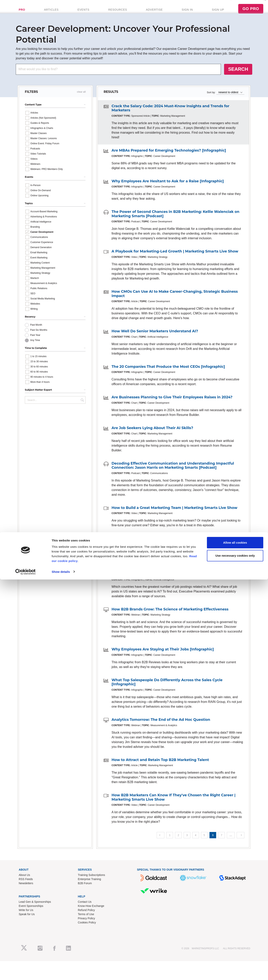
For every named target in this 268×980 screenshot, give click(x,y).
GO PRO (251, 14)
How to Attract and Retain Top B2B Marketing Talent (160, 770)
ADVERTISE (154, 15)
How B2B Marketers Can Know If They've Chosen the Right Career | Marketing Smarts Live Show (174, 808)
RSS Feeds (26, 889)
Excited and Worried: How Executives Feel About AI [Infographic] (172, 549)
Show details (61, 972)
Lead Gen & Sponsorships (35, 912)
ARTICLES (51, 15)
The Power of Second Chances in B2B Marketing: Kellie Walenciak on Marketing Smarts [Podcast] (175, 224)
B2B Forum (85, 893)
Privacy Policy (86, 929)
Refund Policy (86, 920)
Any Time (35, 350)
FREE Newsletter (212, 4)
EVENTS (83, 15)
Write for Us (26, 920)
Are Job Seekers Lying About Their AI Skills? (152, 438)
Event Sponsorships (31, 916)
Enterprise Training (89, 889)
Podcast (244, 4)
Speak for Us (27, 924)
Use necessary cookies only (235, 956)
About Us (24, 885)
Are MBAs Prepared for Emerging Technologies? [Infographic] (169, 161)
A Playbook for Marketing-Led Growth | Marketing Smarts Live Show (175, 262)
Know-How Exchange (91, 916)
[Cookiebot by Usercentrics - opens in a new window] (26, 972)
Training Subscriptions (91, 885)
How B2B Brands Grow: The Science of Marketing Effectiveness (170, 619)
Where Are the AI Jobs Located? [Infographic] (154, 584)
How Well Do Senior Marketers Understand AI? (155, 341)
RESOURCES (118, 15)
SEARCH (238, 79)
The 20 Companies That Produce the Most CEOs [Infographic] (168, 377)
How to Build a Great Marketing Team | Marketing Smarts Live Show (174, 518)
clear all (81, 102)
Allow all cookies (235, 943)
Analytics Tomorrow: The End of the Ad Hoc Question (161, 730)
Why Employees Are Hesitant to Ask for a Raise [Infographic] (168, 191)
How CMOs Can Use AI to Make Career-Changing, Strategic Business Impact (175, 304)
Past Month (36, 335)
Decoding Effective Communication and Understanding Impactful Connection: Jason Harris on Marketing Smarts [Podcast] (173, 476)
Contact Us (85, 912)
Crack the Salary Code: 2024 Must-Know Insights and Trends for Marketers (170, 118)
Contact (256, 4)
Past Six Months (39, 340)
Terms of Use (86, 924)
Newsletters (26, 893)
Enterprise (231, 4)
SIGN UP (218, 15)
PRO (22, 15)
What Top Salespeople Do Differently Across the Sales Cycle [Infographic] (167, 692)
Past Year (35, 345)
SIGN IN (187, 15)
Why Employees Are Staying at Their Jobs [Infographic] (163, 660)
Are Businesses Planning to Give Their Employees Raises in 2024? (172, 407)
